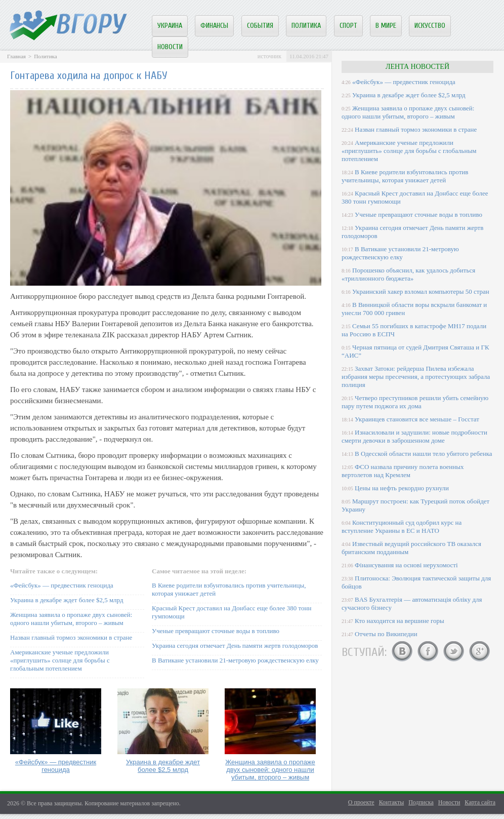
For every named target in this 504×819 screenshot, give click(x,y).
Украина (170, 26)
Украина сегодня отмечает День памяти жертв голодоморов (235, 646)
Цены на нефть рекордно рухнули (402, 488)
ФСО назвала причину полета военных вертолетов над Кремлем (403, 471)
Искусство (430, 26)
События (260, 26)
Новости (170, 47)
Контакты (392, 802)
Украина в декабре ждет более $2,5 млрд (67, 600)
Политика (306, 26)
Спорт (348, 26)
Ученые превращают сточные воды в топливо (216, 631)
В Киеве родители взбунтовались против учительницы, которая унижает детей (405, 176)
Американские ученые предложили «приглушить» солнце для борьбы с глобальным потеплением (60, 660)
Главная (16, 56)
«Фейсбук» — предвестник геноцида (62, 585)
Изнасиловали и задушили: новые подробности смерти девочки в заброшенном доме (414, 436)
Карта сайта (480, 802)
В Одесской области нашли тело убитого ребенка (424, 454)
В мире (386, 26)
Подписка (421, 802)
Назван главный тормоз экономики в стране (71, 637)
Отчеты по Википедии (386, 634)
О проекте (361, 802)
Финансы (214, 26)
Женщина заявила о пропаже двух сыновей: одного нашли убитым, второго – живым (71, 619)
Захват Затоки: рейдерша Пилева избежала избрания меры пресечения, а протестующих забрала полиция (416, 377)
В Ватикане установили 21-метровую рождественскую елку (235, 660)
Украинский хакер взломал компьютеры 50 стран (421, 291)
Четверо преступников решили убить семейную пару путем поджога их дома (415, 402)
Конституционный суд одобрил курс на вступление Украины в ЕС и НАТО (402, 526)
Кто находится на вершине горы (400, 621)
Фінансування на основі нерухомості (406, 565)
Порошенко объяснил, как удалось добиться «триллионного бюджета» (408, 274)
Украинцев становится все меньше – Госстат (417, 419)
